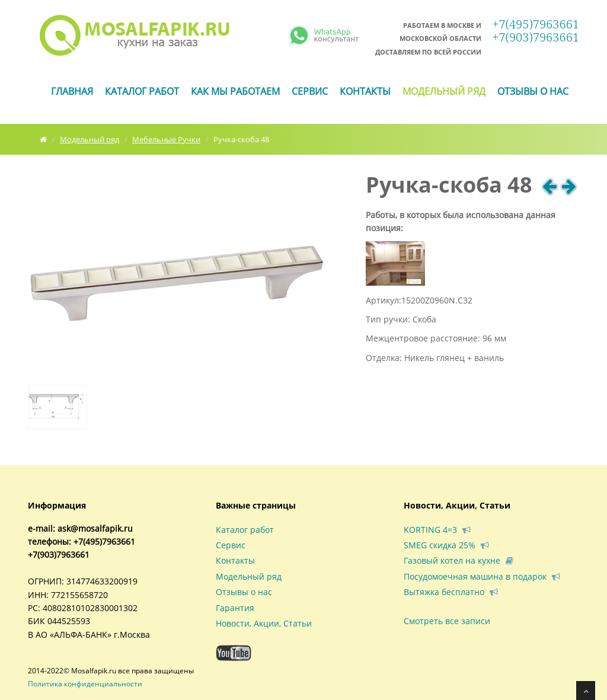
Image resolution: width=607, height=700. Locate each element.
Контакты (365, 91)
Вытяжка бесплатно (451, 592)
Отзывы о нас (533, 91)
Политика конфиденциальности (85, 684)
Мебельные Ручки (166, 139)
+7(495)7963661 (536, 31)
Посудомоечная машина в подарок (482, 576)
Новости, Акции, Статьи (264, 623)
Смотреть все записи (447, 621)
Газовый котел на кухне (459, 560)
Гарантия (235, 608)
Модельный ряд (444, 91)
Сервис (310, 91)
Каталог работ (142, 91)
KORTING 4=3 (437, 530)
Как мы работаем (235, 91)
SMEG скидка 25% (446, 545)
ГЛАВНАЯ (72, 91)
